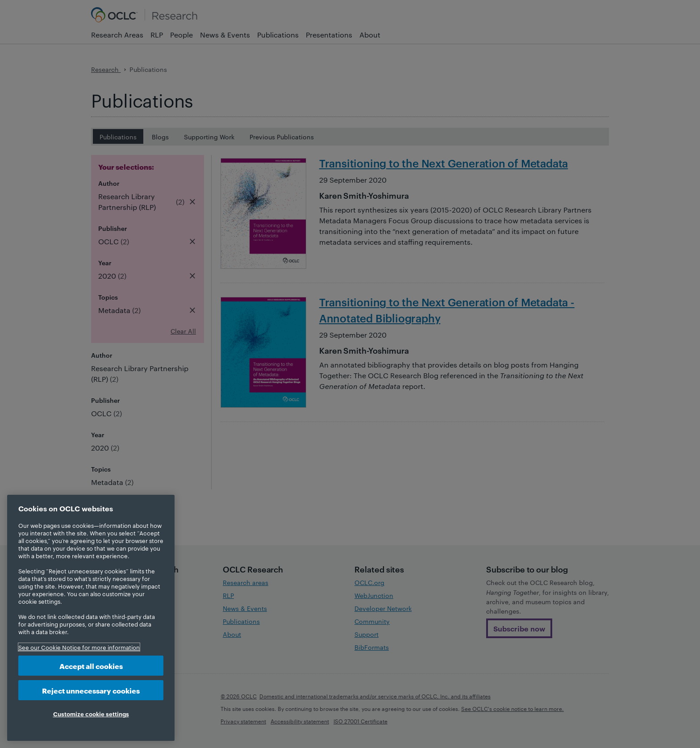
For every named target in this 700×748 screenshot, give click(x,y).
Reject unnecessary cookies (91, 690)
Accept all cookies (91, 666)
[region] (91, 618)
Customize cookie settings (91, 714)
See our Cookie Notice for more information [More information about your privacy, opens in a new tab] (79, 647)
